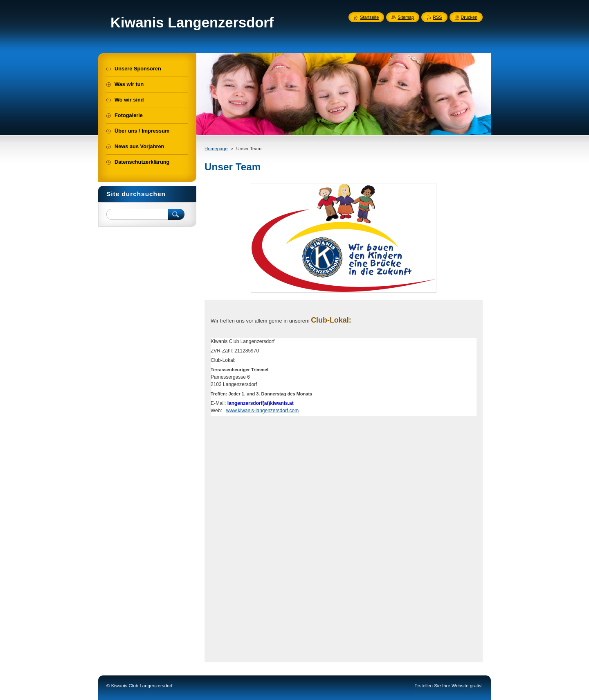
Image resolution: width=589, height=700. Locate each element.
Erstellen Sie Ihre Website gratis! (448, 686)
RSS (437, 17)
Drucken (469, 17)
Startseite (369, 17)
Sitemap (406, 17)
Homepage (216, 149)
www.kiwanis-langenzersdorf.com (262, 411)
